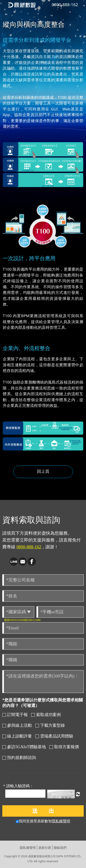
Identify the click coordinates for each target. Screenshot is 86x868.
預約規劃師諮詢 (19, 758)
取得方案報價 (64, 747)
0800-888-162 (29, 547)
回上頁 (43, 471)
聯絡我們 (60, 848)
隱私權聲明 (61, 821)
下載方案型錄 (50, 725)
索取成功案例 (46, 715)
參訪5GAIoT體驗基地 (24, 747)
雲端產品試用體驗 (54, 736)
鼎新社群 (45, 848)
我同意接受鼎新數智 (43, 821)
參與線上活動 (17, 725)
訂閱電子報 (15, 715)
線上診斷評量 (17, 736)
